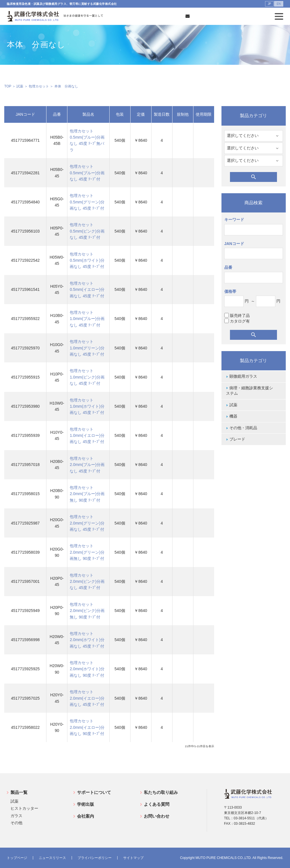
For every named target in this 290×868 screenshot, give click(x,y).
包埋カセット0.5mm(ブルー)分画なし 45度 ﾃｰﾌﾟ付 (87, 173)
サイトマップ (133, 858)
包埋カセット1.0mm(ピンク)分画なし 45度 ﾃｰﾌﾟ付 (87, 377)
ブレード (237, 439)
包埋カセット (39, 86)
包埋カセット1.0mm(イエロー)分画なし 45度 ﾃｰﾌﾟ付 (87, 436)
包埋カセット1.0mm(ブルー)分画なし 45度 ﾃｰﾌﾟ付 (87, 319)
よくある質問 (157, 804)
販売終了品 (237, 315)
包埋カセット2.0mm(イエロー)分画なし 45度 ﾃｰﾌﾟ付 (87, 698)
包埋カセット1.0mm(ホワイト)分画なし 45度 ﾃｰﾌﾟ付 (87, 406)
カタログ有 (237, 321)
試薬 (20, 86)
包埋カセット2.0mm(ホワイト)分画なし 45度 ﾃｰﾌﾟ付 (87, 640)
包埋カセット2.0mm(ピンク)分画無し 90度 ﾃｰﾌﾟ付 (87, 611)
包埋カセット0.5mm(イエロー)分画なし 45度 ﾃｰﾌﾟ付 (87, 290)
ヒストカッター (24, 808)
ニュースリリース (52, 858)
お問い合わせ (157, 816)
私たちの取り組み (161, 792)
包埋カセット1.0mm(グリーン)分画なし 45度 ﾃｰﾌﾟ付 (87, 348)
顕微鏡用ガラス (243, 376)
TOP (8, 86)
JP (269, 4)
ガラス (16, 816)
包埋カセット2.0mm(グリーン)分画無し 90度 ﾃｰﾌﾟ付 (87, 552)
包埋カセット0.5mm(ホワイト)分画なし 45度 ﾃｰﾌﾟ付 (87, 260)
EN (279, 4)
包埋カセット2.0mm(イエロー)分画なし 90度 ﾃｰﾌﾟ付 (87, 727)
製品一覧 (19, 792)
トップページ (17, 858)
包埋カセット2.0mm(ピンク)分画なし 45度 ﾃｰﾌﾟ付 (87, 582)
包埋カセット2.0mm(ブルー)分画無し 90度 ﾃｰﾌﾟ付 (87, 494)
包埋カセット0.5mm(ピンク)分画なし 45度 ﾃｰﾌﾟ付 (87, 231)
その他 (16, 823)
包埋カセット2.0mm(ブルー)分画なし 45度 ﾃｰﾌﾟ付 (87, 465)
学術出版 (86, 804)
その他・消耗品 (243, 428)
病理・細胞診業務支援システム (250, 391)
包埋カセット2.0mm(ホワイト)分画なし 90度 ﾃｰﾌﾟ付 (87, 669)
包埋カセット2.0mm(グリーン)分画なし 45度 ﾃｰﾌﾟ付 (87, 523)
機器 (233, 416)
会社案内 (86, 816)
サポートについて (94, 792)
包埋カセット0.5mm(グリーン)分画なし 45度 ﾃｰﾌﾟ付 (87, 202)
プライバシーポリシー (95, 858)
